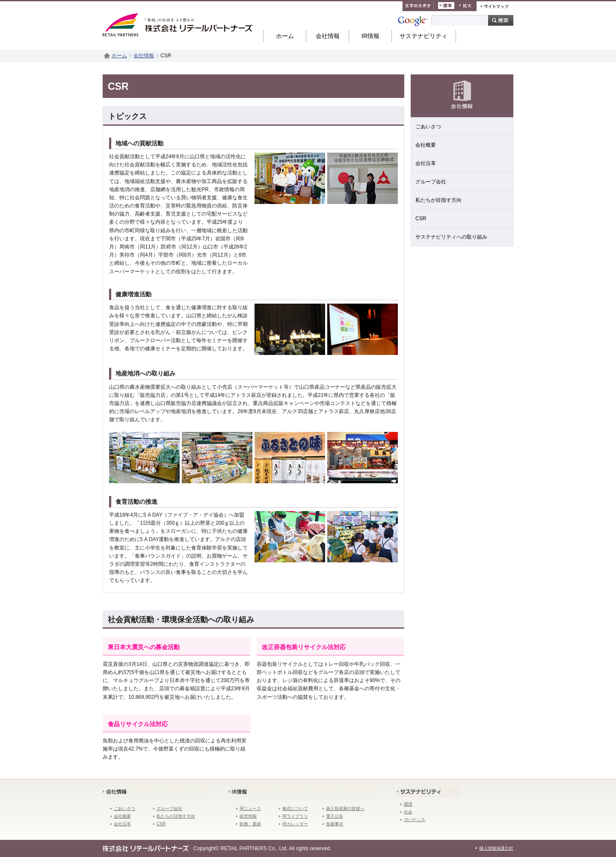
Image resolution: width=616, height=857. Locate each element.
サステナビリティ (423, 36)
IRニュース (250, 808)
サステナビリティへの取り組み (451, 237)
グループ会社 (431, 182)
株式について (295, 808)
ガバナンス (415, 820)
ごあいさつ (428, 127)
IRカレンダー (295, 824)
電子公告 (335, 816)
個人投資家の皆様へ (345, 808)
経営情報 (248, 816)
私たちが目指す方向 (438, 200)
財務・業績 (250, 824)
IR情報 (370, 36)
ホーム (285, 36)
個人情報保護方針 (496, 848)
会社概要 (426, 145)
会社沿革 (426, 163)
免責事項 (335, 824)
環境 (408, 804)
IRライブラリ (295, 816)
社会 (408, 812)
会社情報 (328, 36)
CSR (421, 219)
